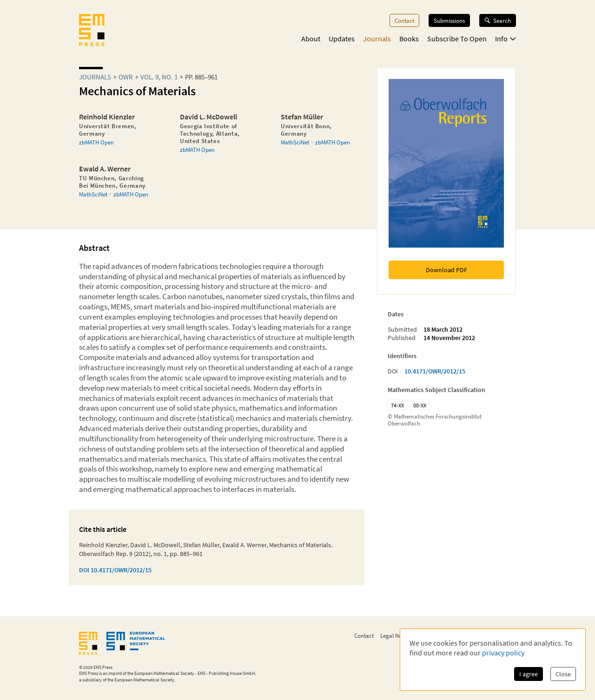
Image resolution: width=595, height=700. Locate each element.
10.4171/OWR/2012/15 (435, 371)
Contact (404, 20)
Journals (377, 39)
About (311, 39)
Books (409, 39)
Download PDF (446, 270)
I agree (529, 674)
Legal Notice (396, 635)
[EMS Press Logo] (92, 31)
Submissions (449, 20)
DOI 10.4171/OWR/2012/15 (115, 570)
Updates (342, 39)
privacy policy (503, 653)
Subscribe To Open (457, 39)
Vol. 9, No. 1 (159, 77)
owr (126, 77)
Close (563, 674)
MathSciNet (295, 142)
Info (506, 39)
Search (498, 20)
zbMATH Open (96, 142)
